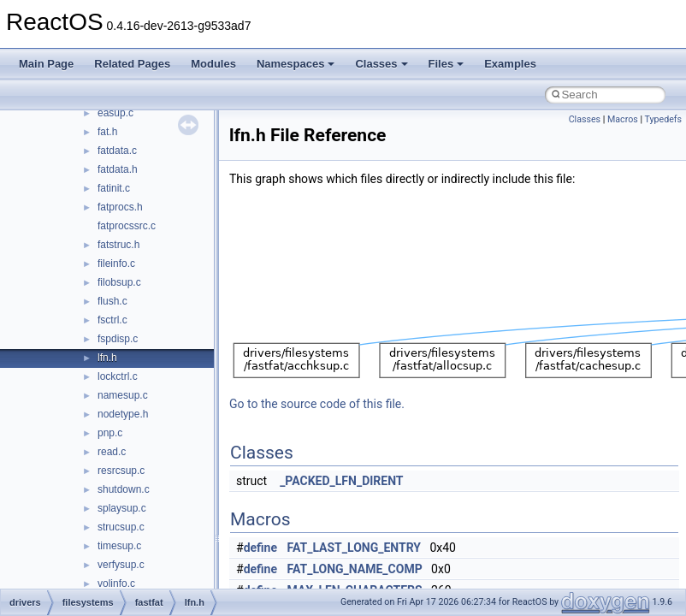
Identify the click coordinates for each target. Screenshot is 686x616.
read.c (112, 452)
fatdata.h (118, 169)
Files (446, 64)
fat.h (107, 132)
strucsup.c (121, 527)
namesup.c (123, 395)
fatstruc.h (118, 245)
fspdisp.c (118, 339)
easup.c (115, 113)
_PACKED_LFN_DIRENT (341, 481)
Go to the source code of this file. (317, 404)
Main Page (46, 64)
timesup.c (119, 546)
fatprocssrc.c (127, 226)
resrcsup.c (121, 471)
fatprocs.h (120, 207)
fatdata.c (117, 151)
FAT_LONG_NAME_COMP (355, 569)
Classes (381, 64)
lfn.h (107, 358)
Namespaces (296, 64)
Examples (510, 64)
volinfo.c (116, 583)
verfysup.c (121, 565)
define (260, 548)
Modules (213, 64)
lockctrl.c (118, 376)
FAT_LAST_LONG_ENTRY (355, 548)
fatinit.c (114, 188)
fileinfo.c (116, 264)
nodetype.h (123, 414)
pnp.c (110, 433)
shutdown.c (124, 489)
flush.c (112, 301)
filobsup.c (119, 282)
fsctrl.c (112, 320)
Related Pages (132, 64)
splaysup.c (122, 508)
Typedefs (663, 119)
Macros (623, 119)
